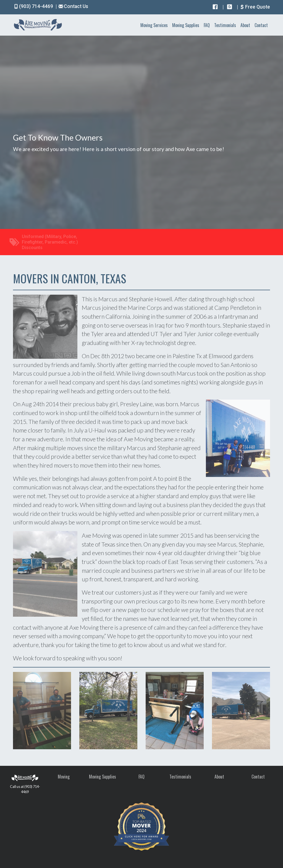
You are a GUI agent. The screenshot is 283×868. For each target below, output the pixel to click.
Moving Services (154, 25)
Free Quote (255, 7)
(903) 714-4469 (34, 6)
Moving (64, 777)
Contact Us (73, 6)
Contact (261, 25)
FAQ (207, 25)
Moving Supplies (186, 25)
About (245, 25)
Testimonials (225, 25)
